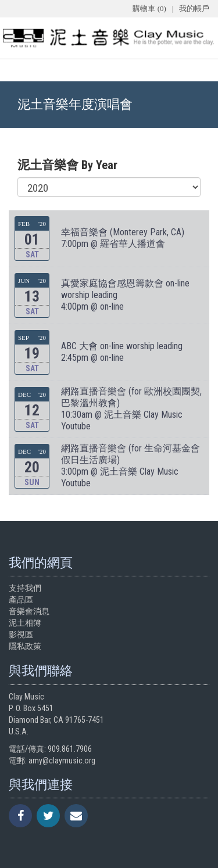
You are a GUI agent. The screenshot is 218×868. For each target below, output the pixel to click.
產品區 (21, 600)
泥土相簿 (25, 623)
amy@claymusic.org (62, 761)
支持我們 (25, 588)
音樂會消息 (29, 611)
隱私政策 (25, 646)
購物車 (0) (149, 8)
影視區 (21, 634)
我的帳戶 (194, 8)
